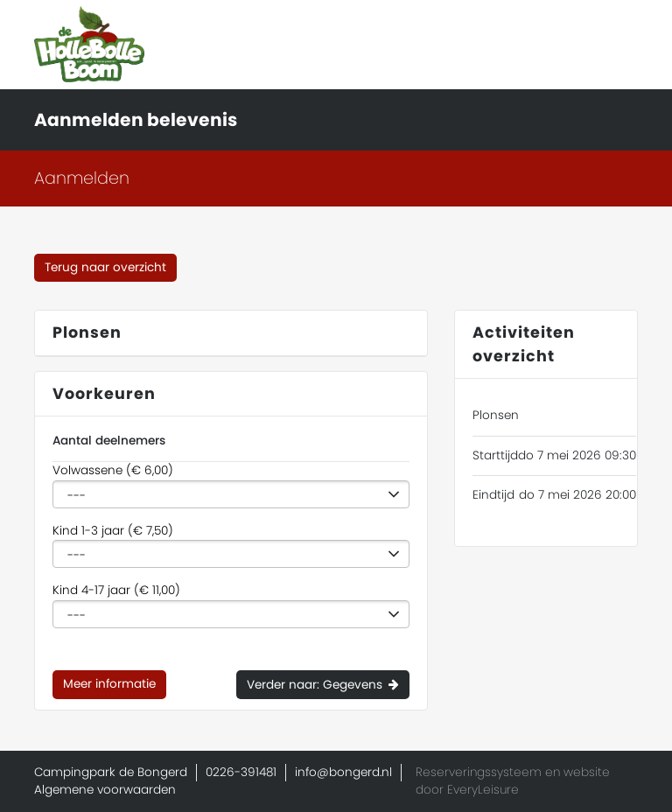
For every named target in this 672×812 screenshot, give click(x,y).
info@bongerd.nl (343, 772)
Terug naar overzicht (105, 267)
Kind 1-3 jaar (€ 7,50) (113, 531)
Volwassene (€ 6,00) (113, 470)
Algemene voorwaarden (105, 790)
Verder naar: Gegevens (315, 685)
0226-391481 (241, 772)
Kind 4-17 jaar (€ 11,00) (116, 590)
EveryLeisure (483, 790)
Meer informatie (109, 684)
